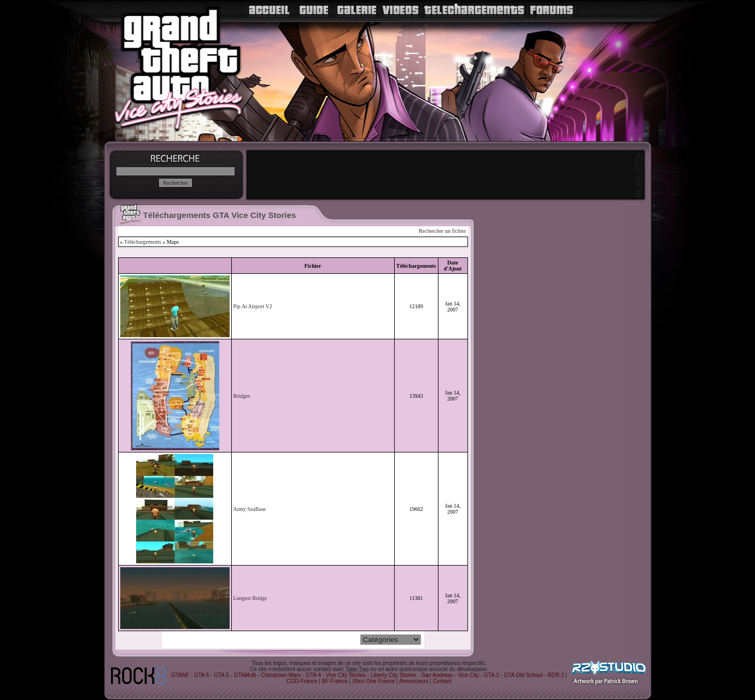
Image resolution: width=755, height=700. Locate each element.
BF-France (335, 681)
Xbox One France (373, 681)
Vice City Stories (346, 675)
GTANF (180, 675)
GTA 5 (221, 675)
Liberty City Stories (394, 675)
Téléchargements (143, 242)
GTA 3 (491, 675)
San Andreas (437, 675)
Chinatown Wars (281, 675)
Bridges (242, 396)
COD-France (302, 681)
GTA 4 (313, 675)
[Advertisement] (446, 175)
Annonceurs (414, 681)
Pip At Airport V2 (253, 306)
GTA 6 (202, 675)
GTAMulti (245, 675)
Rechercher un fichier (443, 231)
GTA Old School (523, 675)
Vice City (468, 675)
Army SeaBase (250, 509)
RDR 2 (555, 675)
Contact (442, 681)
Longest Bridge (250, 598)
